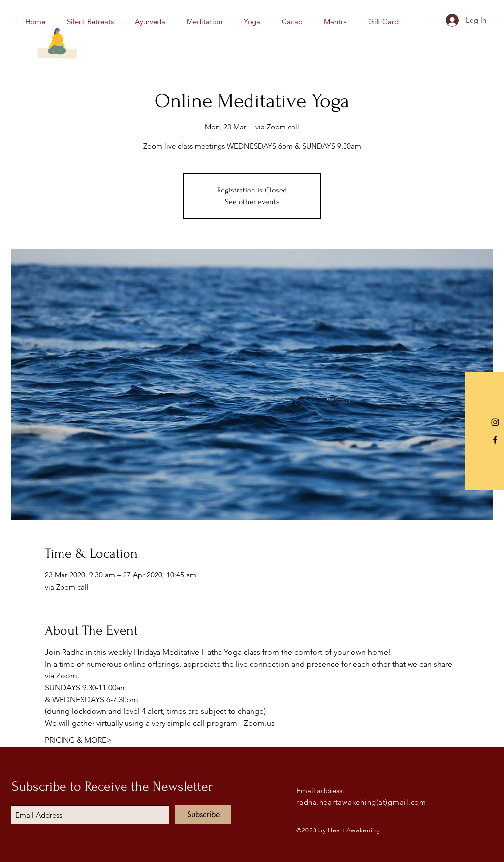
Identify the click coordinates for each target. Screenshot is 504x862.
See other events (252, 202)
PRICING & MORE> (78, 740)
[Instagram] (495, 422)
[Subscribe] (203, 815)
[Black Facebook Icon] (495, 440)
